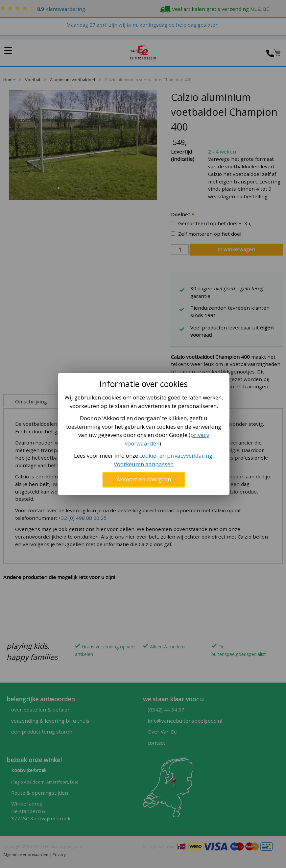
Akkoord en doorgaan (144, 479)
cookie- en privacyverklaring (176, 456)
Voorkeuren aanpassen (144, 464)
